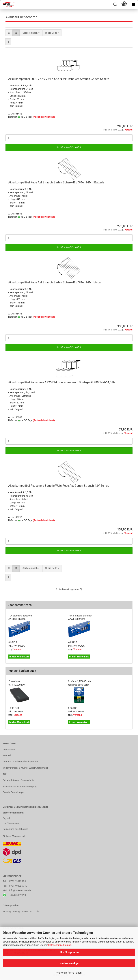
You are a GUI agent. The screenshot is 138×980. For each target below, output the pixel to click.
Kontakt (7, 755)
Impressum (9, 749)
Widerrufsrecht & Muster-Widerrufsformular (25, 768)
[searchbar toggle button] (115, 5)
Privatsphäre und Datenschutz (18, 780)
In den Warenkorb (69, 147)
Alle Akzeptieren (69, 952)
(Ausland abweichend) (44, 117)
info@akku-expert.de (20, 890)
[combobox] (31, 33)
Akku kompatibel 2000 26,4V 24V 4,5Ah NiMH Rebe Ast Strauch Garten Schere (59, 79)
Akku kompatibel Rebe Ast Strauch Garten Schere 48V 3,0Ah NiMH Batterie (56, 182)
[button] (9, 33)
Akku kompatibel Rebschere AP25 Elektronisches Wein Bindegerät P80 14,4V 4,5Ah (61, 382)
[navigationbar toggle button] (133, 5)
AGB (5, 774)
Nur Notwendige (69, 963)
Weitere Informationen (69, 973)
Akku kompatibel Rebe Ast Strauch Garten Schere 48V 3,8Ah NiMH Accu (54, 282)
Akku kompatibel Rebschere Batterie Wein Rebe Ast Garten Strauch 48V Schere (59, 486)
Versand (18, 649)
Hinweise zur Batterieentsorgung (20, 787)
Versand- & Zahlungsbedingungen (20, 762)
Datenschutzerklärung (60, 945)
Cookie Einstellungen (14, 792)
